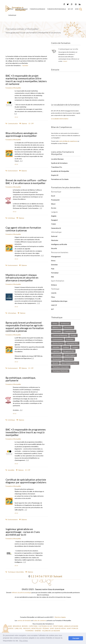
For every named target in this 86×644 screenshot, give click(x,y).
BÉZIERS (25, 626)
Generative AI (56, 228)
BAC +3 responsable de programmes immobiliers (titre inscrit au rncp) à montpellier (26, 432)
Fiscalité (73, 335)
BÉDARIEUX (17, 626)
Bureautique (69, 327)
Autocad (54, 236)
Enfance (54, 285)
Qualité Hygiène (70, 355)
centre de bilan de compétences (68, 141)
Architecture (65, 324)
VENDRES (38, 631)
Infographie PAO (72, 343)
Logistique (56, 351)
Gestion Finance (58, 343)
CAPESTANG (33, 626)
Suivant (57, 576)
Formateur (55, 273)
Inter (77, 9)
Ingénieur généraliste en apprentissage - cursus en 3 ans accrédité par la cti (23, 532)
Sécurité (54, 248)
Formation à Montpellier (13, 88)
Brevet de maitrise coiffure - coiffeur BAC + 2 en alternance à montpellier (26, 182)
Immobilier (10, 470)
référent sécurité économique (21, 592)
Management (56, 256)
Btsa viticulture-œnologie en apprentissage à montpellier (21, 134)
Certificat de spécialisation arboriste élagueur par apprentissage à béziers (26, 481)
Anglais (54, 216)
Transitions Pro (57, 167)
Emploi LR (55, 175)
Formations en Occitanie (60, 179)
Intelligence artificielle (59, 244)
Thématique (12, 15)
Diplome (23, 123)
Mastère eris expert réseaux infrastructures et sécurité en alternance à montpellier (22, 278)
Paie (53, 269)
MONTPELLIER (37, 628)
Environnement (12, 171)
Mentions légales (60, 617)
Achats (55, 324)
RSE (53, 277)
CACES (54, 293)
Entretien (54, 265)
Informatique (11, 313)
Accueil (11, 9)
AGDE (10, 626)
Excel (53, 196)
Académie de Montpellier (60, 171)
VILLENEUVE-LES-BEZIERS (51, 631)
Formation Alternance (37, 9)
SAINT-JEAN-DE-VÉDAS (58, 628)
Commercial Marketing (60, 335)
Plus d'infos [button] (24, 641)
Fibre (53, 297)
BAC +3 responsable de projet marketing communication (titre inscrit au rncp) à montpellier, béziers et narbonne (26, 80)
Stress (53, 261)
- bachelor (25, 65)
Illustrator (55, 240)
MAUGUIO (27, 628)
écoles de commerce (40, 620)
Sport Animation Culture (70, 363)
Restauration (57, 359)
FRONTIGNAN (58, 626)
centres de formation (24, 620)
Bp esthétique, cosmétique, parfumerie (21, 379)
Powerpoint (55, 200)
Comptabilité (57, 331)
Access (54, 208)
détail (16, 117)
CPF (31, 123)
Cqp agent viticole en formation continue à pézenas (23, 229)
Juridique (66, 347)
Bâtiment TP (57, 327)
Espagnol (54, 220)
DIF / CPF (71, 9)
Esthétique (10, 218)
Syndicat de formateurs (59, 163)
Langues (75, 347)
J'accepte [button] (76, 638)
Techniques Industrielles (15, 572)
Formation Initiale (22, 9)
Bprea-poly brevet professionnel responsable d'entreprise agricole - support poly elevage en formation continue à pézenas (25, 327)
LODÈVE (11, 628)
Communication (12, 123)
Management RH (68, 351)
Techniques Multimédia (60, 371)
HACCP (54, 305)
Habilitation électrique (59, 301)
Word (53, 204)
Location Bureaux (57, 159)
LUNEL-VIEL (19, 628)
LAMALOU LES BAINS (71, 626)
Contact (65, 61)
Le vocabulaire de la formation (60, 119)
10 (51, 576)
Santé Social (69, 359)
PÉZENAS (46, 628)
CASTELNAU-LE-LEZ (45, 626)
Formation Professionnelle (57, 9)
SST (53, 309)
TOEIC (54, 224)
